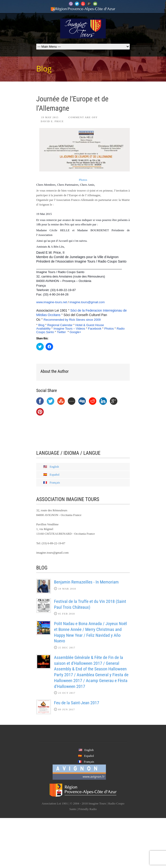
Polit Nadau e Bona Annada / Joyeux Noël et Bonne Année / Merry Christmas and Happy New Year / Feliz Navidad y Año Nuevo (90, 632)
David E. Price (52, 121)
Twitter (61, 332)
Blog (41, 325)
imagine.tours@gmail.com (87, 302)
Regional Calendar (60, 325)
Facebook (95, 329)
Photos (83, 180)
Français (55, 482)
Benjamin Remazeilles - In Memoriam (86, 582)
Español (54, 475)
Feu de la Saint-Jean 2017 (77, 703)
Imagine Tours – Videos (69, 329)
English (54, 467)
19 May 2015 (50, 117)
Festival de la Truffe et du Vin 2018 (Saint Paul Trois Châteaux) (90, 604)
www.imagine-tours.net (52, 302)
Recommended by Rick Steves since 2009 (72, 320)
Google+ (76, 332)
